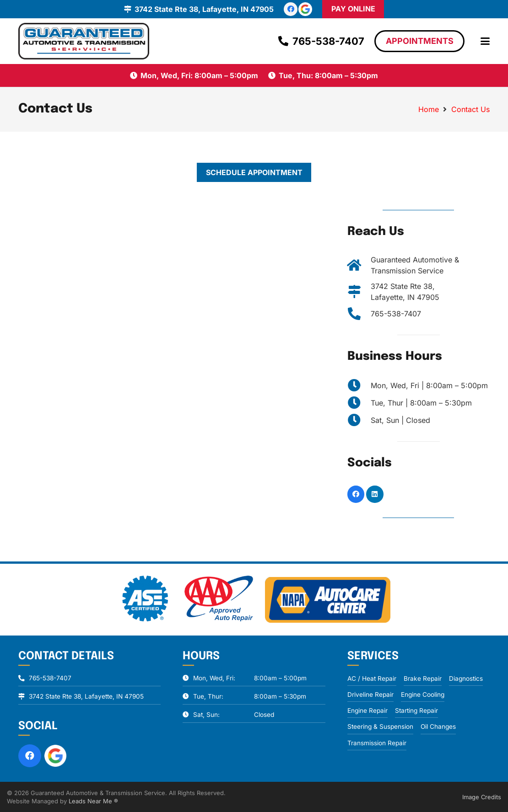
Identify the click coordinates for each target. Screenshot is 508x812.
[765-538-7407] (359, 314)
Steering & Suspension (380, 727)
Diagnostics (466, 678)
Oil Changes (438, 727)
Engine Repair (367, 710)
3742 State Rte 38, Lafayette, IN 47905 (86, 696)
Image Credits (482, 797)
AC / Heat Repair (372, 678)
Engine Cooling (423, 694)
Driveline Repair (370, 694)
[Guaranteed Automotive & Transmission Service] (359, 265)
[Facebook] (291, 9)
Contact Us (470, 109)
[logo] (84, 41)
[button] (485, 41)
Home (429, 109)
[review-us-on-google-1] (305, 9)
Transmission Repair (377, 743)
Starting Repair (416, 710)
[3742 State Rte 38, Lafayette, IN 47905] (359, 292)
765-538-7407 (396, 314)
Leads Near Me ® (93, 801)
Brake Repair (423, 678)
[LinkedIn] (375, 494)
